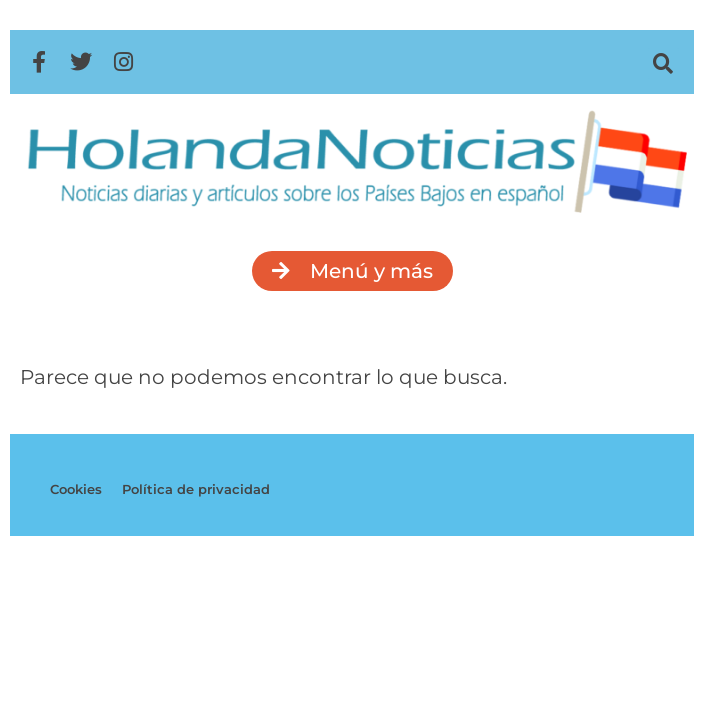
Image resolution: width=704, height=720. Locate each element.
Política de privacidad (196, 489)
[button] (663, 63)
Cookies (76, 489)
